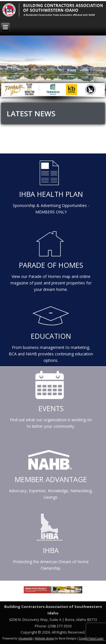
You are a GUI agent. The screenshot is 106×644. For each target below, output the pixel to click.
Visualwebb (25, 639)
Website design (45, 639)
